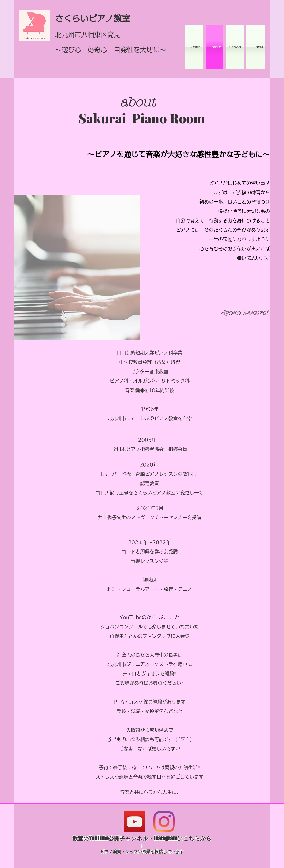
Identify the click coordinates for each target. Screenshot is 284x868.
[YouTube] (135, 822)
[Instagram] (164, 822)
